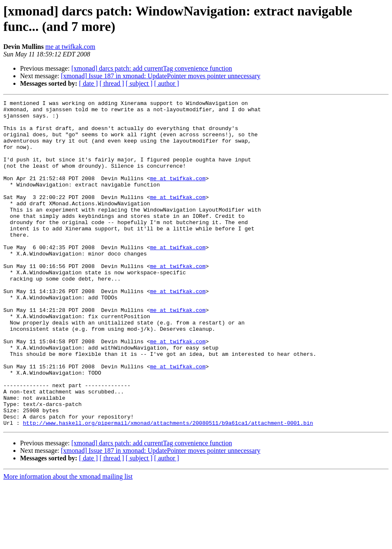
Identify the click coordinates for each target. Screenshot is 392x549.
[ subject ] (139, 83)
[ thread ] (112, 83)
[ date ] (88, 83)
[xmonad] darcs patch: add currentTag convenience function (152, 68)
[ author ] (167, 83)
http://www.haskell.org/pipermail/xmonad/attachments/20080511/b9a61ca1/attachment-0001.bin (168, 488)
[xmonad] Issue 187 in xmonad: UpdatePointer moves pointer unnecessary (161, 76)
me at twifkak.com (70, 47)
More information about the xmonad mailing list (68, 542)
